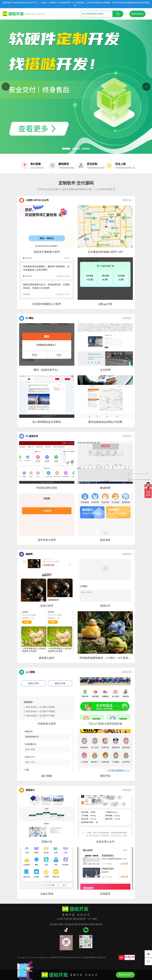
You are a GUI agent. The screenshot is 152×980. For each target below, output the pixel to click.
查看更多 (128, 200)
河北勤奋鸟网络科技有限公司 (93, 957)
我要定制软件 (137, 14)
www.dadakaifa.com (43, 957)
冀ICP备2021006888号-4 (70, 957)
